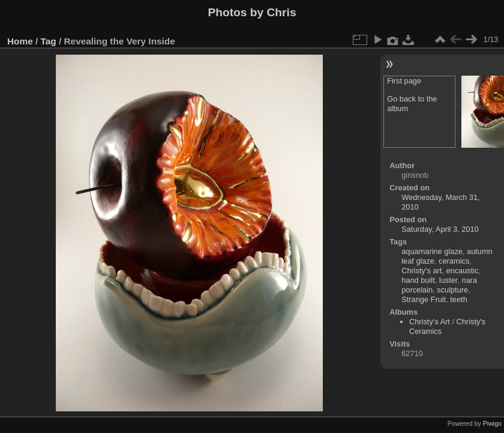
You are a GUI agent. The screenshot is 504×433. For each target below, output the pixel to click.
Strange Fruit (424, 299)
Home (20, 41)
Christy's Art (430, 322)
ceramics (454, 261)
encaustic (462, 271)
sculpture (452, 290)
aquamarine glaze (432, 251)
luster (448, 280)
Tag (49, 41)
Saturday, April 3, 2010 (440, 229)
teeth (458, 299)
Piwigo (492, 423)
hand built (418, 280)
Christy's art (421, 271)
